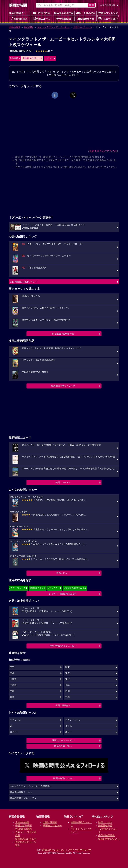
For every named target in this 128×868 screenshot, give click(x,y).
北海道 (13, 679)
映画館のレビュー (52, 826)
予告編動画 (64, 19)
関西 (12, 673)
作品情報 (29, 27)
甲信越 (13, 685)
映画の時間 (14, 27)
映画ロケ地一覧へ (63, 746)
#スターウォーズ (17, 588)
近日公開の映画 (86, 13)
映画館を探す (19, 19)
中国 (12, 691)
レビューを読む (108, 19)
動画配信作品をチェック (63, 386)
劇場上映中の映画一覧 (63, 334)
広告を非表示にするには (103, 151)
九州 (12, 697)
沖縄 (67, 697)
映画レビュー (63, 573)
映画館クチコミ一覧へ (63, 740)
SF (11, 726)
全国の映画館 (50, 822)
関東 (67, 667)
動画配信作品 (86, 19)
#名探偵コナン (37, 588)
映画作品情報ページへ (21, 792)
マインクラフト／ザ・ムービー (53, 27)
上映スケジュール (82, 27)
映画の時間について (63, 778)
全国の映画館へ (63, 705)
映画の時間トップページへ (23, 798)
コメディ (14, 732)
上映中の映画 (42, 13)
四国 (67, 691)
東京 (12, 667)
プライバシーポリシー (79, 850)
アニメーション (73, 720)
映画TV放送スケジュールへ (63, 646)
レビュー (49, 58)
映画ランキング (108, 13)
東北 (67, 679)
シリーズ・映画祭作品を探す (63, 594)
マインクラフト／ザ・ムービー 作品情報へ (31, 786)
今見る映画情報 (106, 835)
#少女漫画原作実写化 (74, 588)
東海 (67, 673)
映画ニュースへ (63, 482)
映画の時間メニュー (19, 13)
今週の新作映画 (64, 13)
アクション (15, 720)
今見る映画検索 (108, 5)
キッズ (69, 726)
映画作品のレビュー (26, 839)
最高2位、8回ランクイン (21, 51)
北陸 (67, 685)
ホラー (69, 732)
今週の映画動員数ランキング (23, 282)
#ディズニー (54, 588)
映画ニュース (42, 19)
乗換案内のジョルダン (54, 850)
